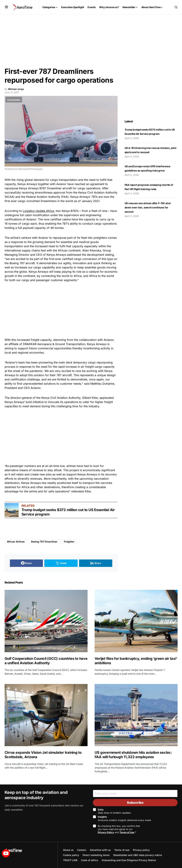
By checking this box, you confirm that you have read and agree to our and (119, 829)
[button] (6, 7)
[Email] (135, 793)
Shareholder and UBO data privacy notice (138, 855)
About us (68, 850)
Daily (115, 811)
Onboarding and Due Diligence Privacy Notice (129, 860)
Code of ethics (90, 860)
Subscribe (135, 803)
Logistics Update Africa (38, 211)
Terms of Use (127, 832)
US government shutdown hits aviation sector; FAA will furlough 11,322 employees (133, 755)
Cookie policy (71, 855)
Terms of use (122, 850)
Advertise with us (100, 850)
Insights (125, 818)
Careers (82, 850)
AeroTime (13, 850)
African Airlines (16, 542)
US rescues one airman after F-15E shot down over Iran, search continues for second (148, 207)
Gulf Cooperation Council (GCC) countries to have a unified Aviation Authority (46, 661)
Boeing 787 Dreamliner (44, 542)
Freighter (69, 542)
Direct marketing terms (96, 855)
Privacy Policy (106, 832)
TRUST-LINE (70, 860)
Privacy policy (141, 850)
